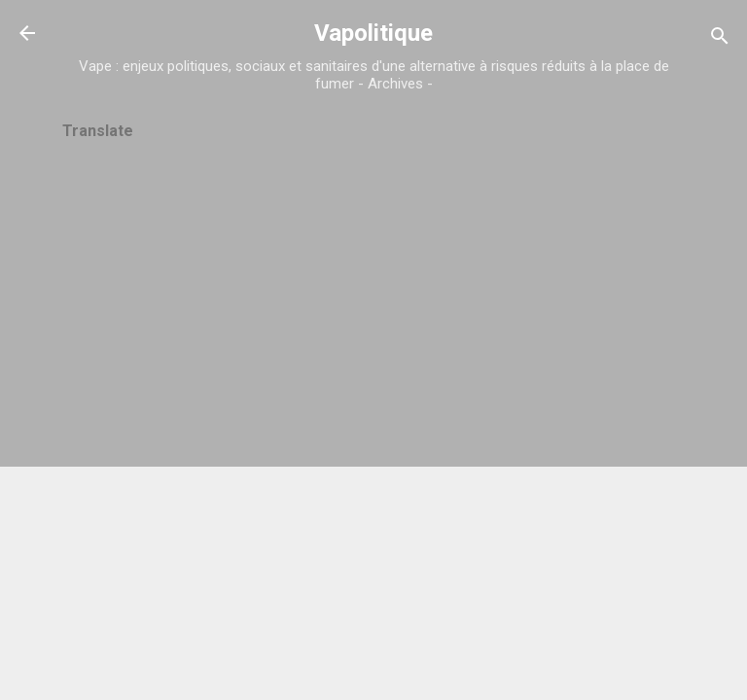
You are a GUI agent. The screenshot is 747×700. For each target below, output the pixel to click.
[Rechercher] (720, 39)
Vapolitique (373, 33)
